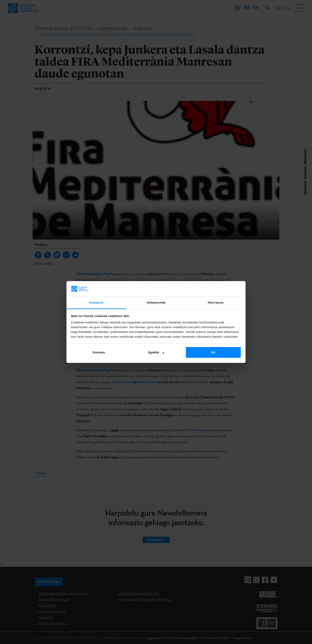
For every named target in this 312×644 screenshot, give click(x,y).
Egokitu (156, 352)
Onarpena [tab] (96, 302)
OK (213, 352)
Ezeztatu (99, 352)
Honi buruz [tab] (216, 302)
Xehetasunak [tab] (156, 302)
